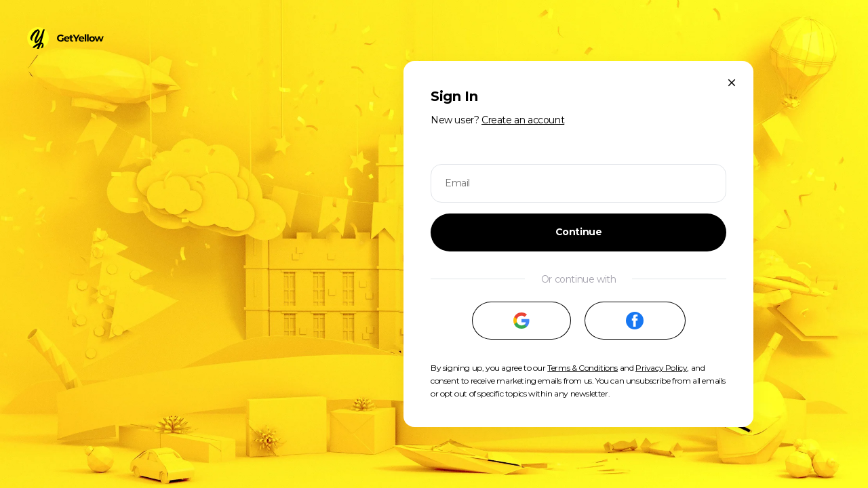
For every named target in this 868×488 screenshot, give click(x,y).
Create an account (523, 120)
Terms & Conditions (583, 368)
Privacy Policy (661, 368)
